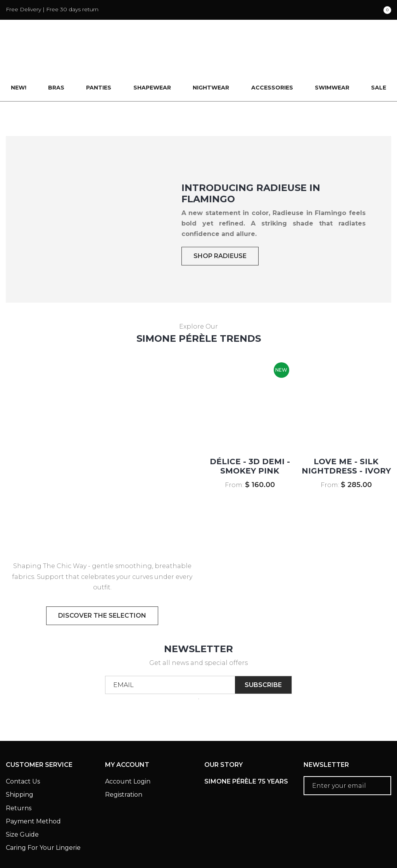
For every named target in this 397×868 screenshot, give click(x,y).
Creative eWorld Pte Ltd (351, 850)
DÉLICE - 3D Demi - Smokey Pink (250, 427)
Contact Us (23, 742)
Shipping (20, 755)
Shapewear (152, 48)
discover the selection (102, 576)
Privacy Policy (109, 840)
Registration (124, 755)
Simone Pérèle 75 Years (246, 742)
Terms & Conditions (39, 840)
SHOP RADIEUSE (220, 216)
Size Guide (22, 795)
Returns (19, 768)
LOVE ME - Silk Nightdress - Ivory (346, 427)
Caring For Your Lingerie (43, 808)
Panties (99, 48)
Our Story (224, 725)
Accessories (272, 48)
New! (19, 48)
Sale (379, 48)
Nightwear (211, 48)
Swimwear (332, 48)
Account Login (128, 742)
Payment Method (33, 781)
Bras (56, 48)
